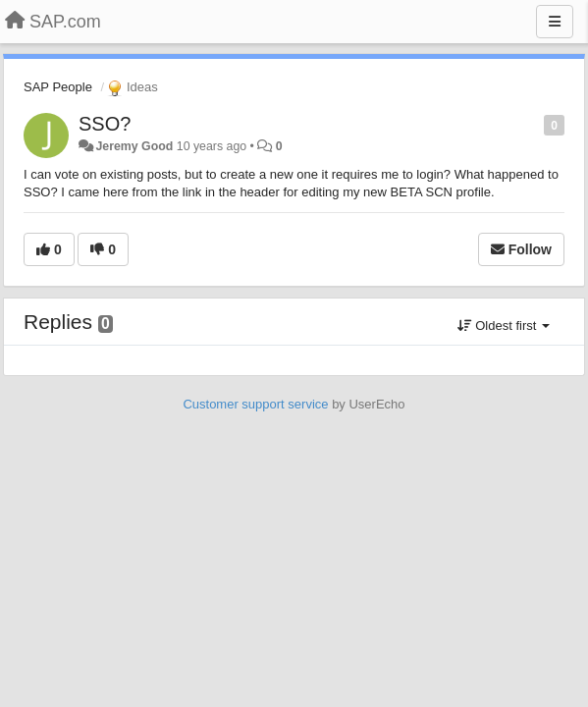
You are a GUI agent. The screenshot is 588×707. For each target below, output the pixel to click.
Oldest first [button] (504, 326)
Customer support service (255, 404)
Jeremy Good (134, 146)
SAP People (58, 87)
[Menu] (555, 22)
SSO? (105, 124)
